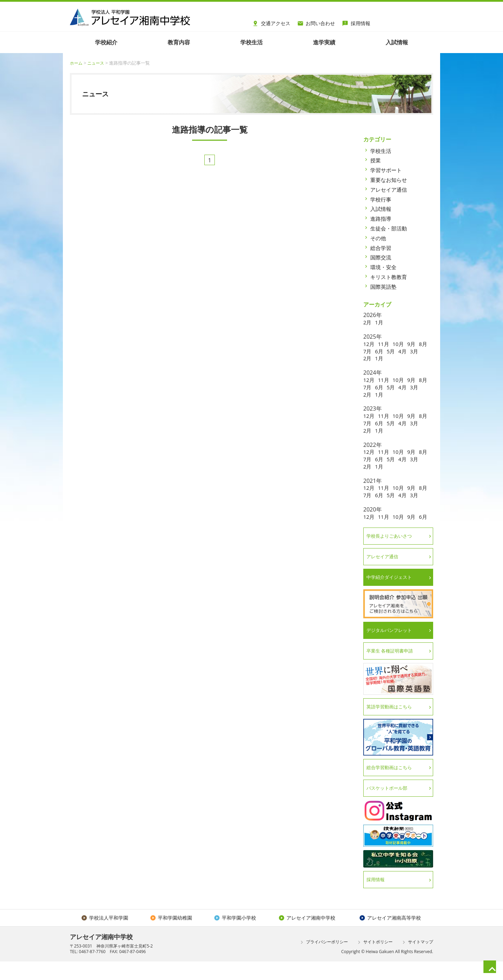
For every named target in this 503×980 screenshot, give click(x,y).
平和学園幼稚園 (171, 936)
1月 (380, 322)
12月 (369, 344)
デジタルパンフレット (392, 646)
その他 (379, 238)
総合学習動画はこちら (392, 784)
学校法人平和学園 (105, 936)
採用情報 (356, 22)
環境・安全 (384, 267)
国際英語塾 (384, 287)
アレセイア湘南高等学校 (390, 936)
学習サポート (387, 170)
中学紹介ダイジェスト (392, 593)
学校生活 (381, 150)
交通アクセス (271, 22)
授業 (376, 160)
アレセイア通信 (390, 190)
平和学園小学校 (234, 936)
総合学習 (381, 248)
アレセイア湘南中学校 (306, 936)
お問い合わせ (316, 22)
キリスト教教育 (390, 277)
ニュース (97, 63)
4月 (417, 351)
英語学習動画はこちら (392, 723)
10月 (400, 344)
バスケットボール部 (389, 805)
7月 (380, 351)
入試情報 (381, 209)
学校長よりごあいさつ (392, 550)
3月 (368, 358)
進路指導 (381, 219)
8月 (368, 351)
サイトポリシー (374, 961)
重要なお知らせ (390, 180)
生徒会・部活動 (390, 228)
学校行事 (381, 199)
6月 (392, 351)
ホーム (77, 63)
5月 (404, 351)
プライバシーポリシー (323, 961)
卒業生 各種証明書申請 (392, 667)
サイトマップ (417, 961)
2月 (368, 322)
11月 (385, 344)
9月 (414, 344)
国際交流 (381, 257)
